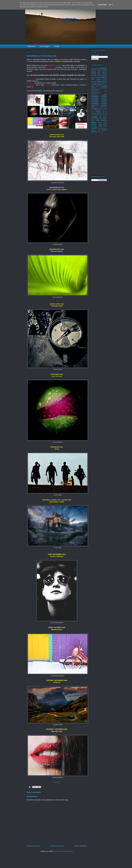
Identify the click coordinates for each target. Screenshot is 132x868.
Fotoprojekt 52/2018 (99, 100)
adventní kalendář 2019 (99, 75)
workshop (94, 130)
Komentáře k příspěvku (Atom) (63, 851)
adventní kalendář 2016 (99, 70)
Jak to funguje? (45, 46)
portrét (100, 123)
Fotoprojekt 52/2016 (99, 97)
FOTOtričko (104, 107)
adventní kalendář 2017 (99, 72)
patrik (94, 122)
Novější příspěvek (33, 846)
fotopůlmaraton (95, 105)
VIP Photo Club (102, 128)
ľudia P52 (97, 114)
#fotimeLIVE (94, 68)
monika (94, 117)
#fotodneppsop (103, 68)
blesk (100, 77)
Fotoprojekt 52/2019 (99, 102)
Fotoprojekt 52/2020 (99, 104)
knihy (105, 108)
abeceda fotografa (96, 69)
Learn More (102, 5)
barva (102, 75)
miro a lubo (103, 115)
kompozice (94, 110)
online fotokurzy (101, 120)
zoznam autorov (100, 132)
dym (92, 83)
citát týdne (96, 79)
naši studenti (103, 117)
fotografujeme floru (99, 91)
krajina (99, 110)
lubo (92, 114)
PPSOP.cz (57, 782)
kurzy (99, 112)
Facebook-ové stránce (54, 65)
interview (101, 108)
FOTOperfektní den (99, 94)
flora (100, 83)
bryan (104, 77)
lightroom (104, 112)
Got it (111, 5)
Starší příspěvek (81, 846)
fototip (93, 107)
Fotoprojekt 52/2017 (99, 98)
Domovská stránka (57, 846)
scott (100, 126)
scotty (105, 126)
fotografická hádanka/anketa (99, 89)
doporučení (102, 81)
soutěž (94, 128)
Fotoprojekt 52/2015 (99, 95)
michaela (96, 115)
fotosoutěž (104, 105)
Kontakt (57, 46)
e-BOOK (96, 83)
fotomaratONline (96, 92)
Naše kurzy (31, 46)
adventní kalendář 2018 (99, 73)
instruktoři (94, 108)
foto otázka (98, 85)
